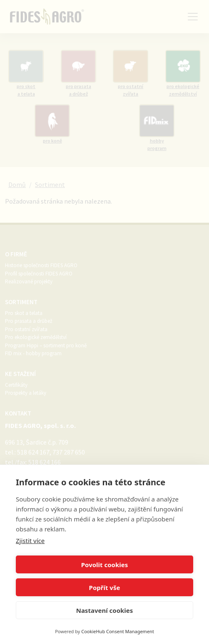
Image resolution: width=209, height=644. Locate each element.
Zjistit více (30, 541)
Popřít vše (105, 587)
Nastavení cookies (105, 610)
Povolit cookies (104, 565)
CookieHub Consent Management (118, 631)
